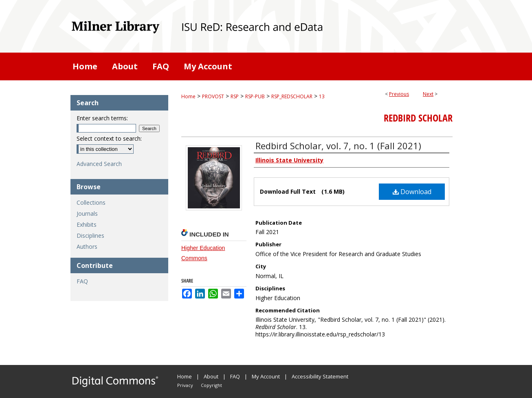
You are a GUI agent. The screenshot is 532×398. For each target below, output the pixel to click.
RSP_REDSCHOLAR (292, 96)
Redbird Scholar (418, 118)
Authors (87, 247)
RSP (235, 96)
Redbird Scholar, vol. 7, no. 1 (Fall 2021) (338, 146)
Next (428, 94)
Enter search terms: (102, 118)
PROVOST (213, 96)
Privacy (185, 385)
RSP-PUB (255, 96)
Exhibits (87, 224)
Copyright (211, 385)
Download (412, 192)
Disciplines (90, 235)
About (211, 376)
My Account (266, 376)
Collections (91, 202)
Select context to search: (109, 138)
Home (188, 96)
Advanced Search (99, 164)
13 (322, 96)
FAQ (82, 281)
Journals (87, 213)
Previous (399, 94)
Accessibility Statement (320, 376)
